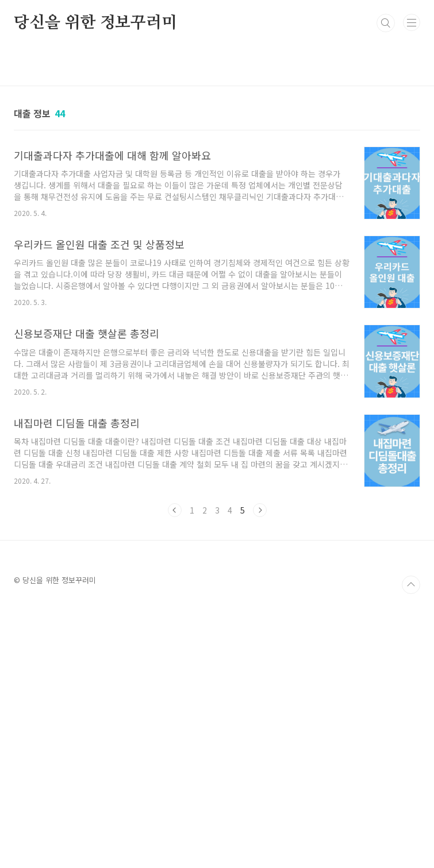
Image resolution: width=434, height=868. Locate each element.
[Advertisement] (217, 736)
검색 (386, 23)
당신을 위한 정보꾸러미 (95, 23)
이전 (175, 510)
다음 (260, 510)
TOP (411, 585)
